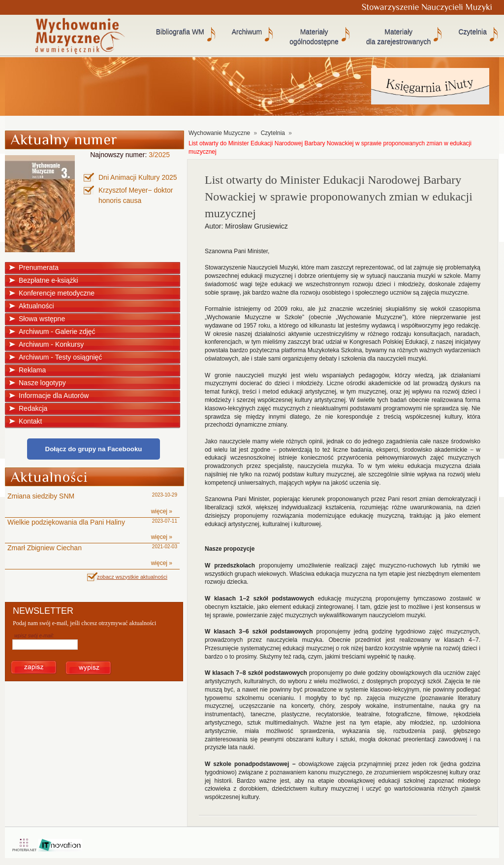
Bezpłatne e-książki (48, 280)
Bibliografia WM (180, 32)
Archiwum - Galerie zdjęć (57, 332)
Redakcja (33, 408)
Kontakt (30, 421)
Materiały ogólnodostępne (314, 37)
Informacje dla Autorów (54, 396)
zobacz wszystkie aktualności (132, 577)
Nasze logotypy (42, 383)
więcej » (162, 511)
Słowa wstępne (42, 319)
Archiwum (247, 32)
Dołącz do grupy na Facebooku (94, 449)
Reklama (32, 370)
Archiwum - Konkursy (51, 344)
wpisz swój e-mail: (34, 636)
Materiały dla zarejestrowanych (399, 37)
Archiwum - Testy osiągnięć (60, 357)
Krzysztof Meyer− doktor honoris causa (136, 195)
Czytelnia (472, 32)
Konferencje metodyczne (57, 293)
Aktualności (36, 306)
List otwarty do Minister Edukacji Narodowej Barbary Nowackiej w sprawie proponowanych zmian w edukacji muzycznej (330, 148)
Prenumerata (39, 267)
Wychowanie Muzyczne (219, 133)
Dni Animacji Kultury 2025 (138, 177)
